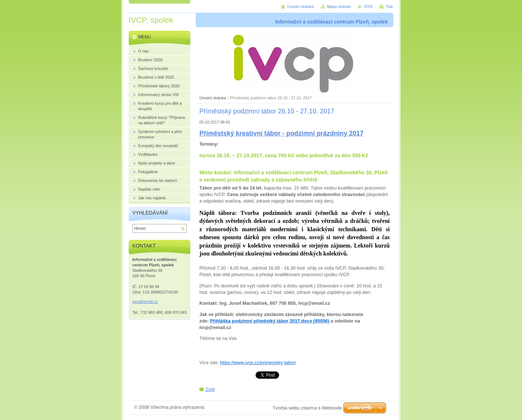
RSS (368, 7)
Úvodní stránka (213, 98)
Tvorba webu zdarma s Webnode (307, 408)
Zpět (210, 389)
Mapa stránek (339, 7)
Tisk (389, 7)
